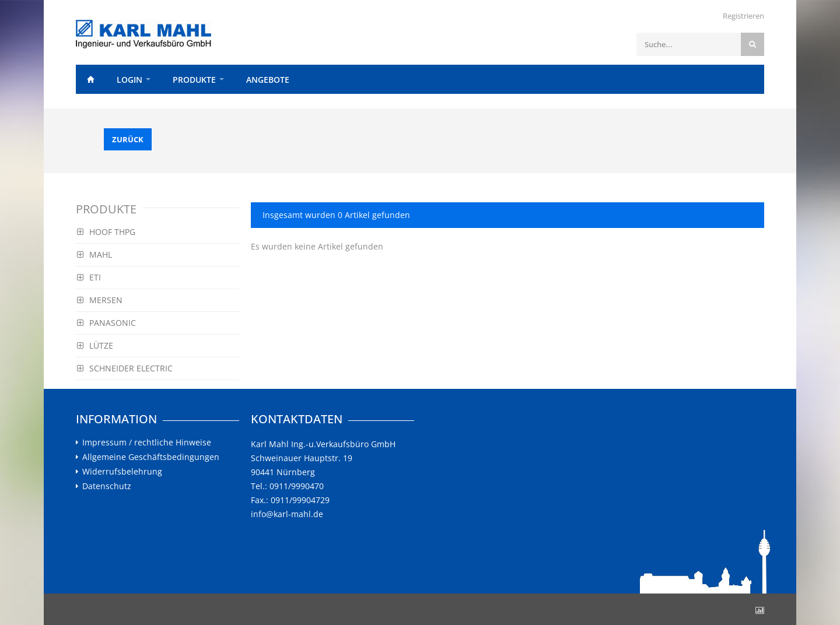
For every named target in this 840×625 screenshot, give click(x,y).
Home (90, 79)
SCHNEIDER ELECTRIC (125, 368)
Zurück (128, 139)
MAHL (94, 254)
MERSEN (100, 300)
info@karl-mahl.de (287, 514)
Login (129, 80)
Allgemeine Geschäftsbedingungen (151, 457)
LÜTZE (95, 345)
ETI (89, 277)
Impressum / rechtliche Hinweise (147, 443)
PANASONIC (106, 323)
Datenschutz (107, 486)
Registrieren (743, 16)
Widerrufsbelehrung (122, 472)
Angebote (268, 80)
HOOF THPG (106, 232)
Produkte (194, 80)
